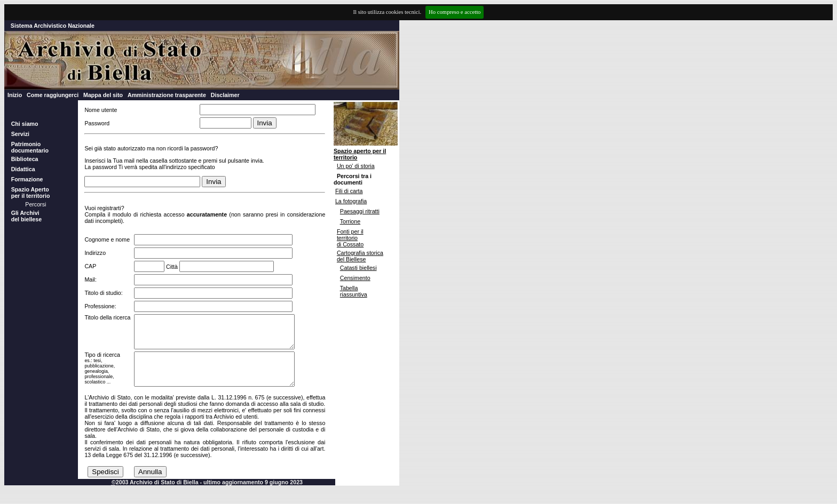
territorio (347, 238)
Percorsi (35, 204)
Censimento (355, 278)
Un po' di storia (356, 166)
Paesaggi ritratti (360, 211)
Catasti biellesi (358, 268)
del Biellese (352, 259)
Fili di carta (349, 191)
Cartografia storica (360, 253)
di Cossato (350, 244)
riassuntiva (354, 294)
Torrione (350, 221)
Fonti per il (350, 231)
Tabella (349, 288)
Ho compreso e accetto (455, 12)
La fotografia (351, 201)
